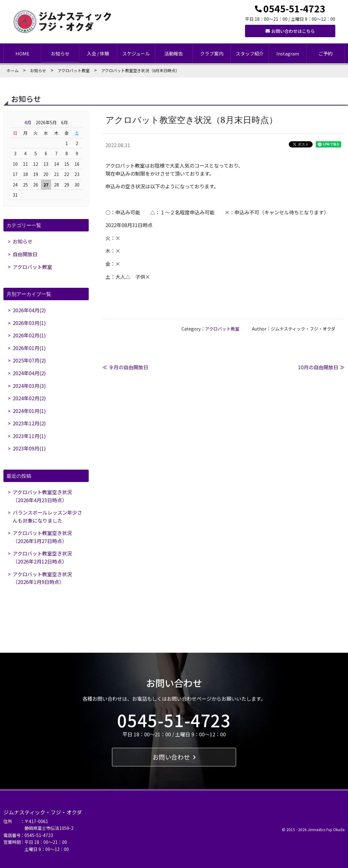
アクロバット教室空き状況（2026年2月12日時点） (42, 558)
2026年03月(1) (29, 323)
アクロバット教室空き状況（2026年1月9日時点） (42, 578)
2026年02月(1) (29, 335)
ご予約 (326, 53)
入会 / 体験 (98, 53)
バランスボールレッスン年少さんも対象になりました (47, 516)
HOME (22, 53)
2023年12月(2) (29, 423)
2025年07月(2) (29, 361)
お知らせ (60, 53)
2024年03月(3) (29, 386)
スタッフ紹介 (250, 53)
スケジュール (136, 53)
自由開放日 (25, 254)
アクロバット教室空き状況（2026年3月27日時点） (42, 537)
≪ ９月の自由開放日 (125, 367)
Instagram (288, 53)
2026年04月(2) (29, 310)
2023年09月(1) (29, 449)
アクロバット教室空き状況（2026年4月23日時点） (42, 496)
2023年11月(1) (29, 436)
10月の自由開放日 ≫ (321, 367)
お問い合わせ (174, 757)
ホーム (13, 70)
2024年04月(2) (29, 373)
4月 (28, 122)
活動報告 (174, 53)
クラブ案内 (212, 53)
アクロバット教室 (74, 70)
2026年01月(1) (29, 348)
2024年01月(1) (29, 411)
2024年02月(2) (29, 398)
